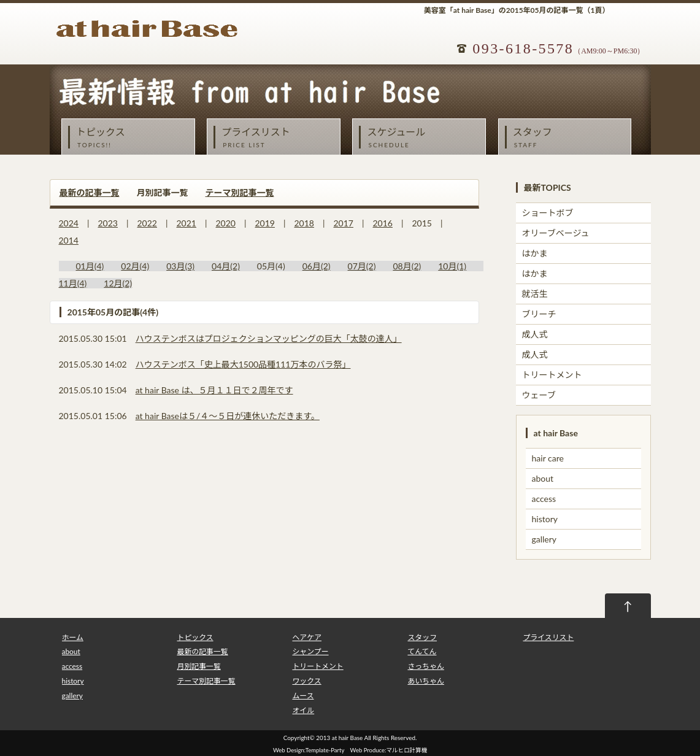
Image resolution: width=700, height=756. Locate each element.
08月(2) (407, 266)
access (544, 499)
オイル (303, 710)
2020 (226, 223)
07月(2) (362, 266)
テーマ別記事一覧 (240, 192)
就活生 (535, 294)
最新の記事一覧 (90, 192)
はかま (535, 253)
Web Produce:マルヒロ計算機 (389, 750)
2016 (383, 223)
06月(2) (317, 266)
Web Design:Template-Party (309, 750)
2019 (265, 223)
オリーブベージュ (556, 233)
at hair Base (347, 738)
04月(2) (226, 266)
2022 (147, 223)
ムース (303, 696)
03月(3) (180, 266)
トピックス (131, 138)
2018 (304, 223)
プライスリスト (277, 138)
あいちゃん (425, 681)
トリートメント (552, 375)
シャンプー (310, 651)
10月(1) (452, 266)
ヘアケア (307, 637)
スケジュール (422, 138)
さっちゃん (425, 666)
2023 (108, 223)
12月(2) (118, 283)
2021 (187, 223)
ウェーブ (539, 395)
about (543, 478)
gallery (544, 539)
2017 (344, 223)
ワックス (306, 681)
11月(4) (73, 283)
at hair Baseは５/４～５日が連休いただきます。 (228, 416)
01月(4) (90, 266)
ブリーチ (539, 314)
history (545, 519)
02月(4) (135, 266)
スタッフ (568, 138)
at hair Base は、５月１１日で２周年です (214, 390)
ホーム (73, 637)
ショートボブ (548, 213)
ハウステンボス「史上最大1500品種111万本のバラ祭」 (243, 364)
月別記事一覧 (198, 666)
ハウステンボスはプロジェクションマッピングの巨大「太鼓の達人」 (269, 338)
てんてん (422, 651)
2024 (69, 223)
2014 (69, 240)
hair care (548, 458)
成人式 (535, 334)
